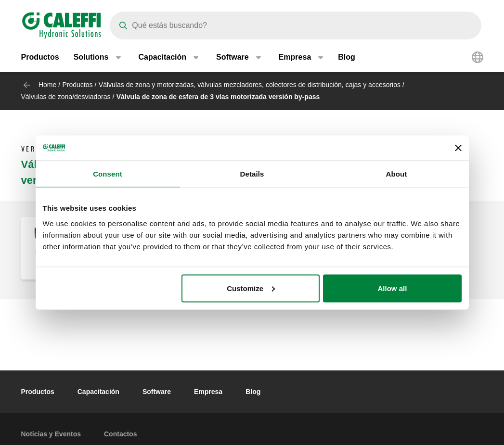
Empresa (208, 392)
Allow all (393, 288)
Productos (40, 57)
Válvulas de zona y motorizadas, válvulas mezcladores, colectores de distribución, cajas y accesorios (250, 85)
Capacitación (98, 392)
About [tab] (397, 174)
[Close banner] (458, 148)
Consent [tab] (108, 174)
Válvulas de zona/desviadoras (66, 97)
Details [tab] (252, 174)
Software (157, 392)
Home (47, 85)
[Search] (296, 25)
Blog (347, 57)
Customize (251, 288)
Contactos (120, 434)
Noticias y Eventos (51, 434)
